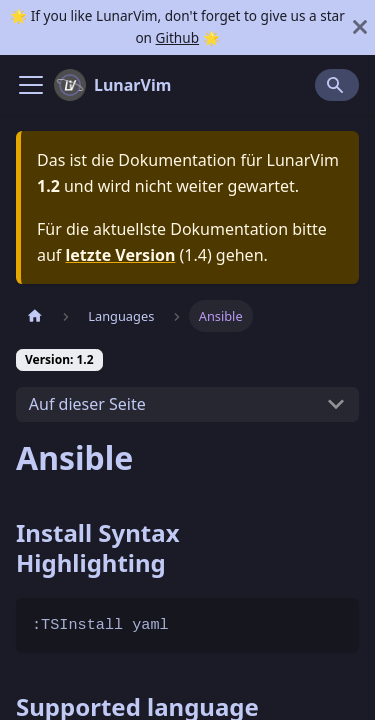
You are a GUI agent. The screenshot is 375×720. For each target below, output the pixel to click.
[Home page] (35, 315)
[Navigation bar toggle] (31, 85)
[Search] (337, 85)
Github (177, 37)
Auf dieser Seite (87, 404)
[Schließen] (360, 27)
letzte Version (121, 255)
